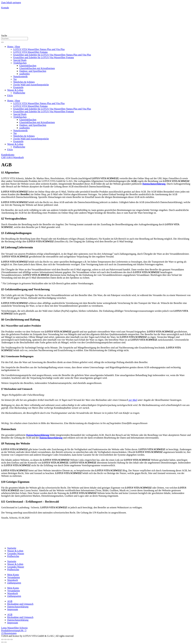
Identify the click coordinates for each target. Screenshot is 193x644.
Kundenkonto (8, 155)
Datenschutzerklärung (154, 184)
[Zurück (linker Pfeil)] (2, 642)
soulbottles (25, 74)
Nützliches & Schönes (24, 82)
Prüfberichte (19, 93)
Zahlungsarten (14, 583)
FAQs (10, 95)
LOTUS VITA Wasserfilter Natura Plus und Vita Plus (39, 49)
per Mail (133, 400)
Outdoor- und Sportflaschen (33, 71)
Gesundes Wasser (16, 553)
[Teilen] (5, 639)
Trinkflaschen (20, 63)
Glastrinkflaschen (28, 66)
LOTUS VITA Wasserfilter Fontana (30, 52)
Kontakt (5, 8)
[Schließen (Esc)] (2, 639)
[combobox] (15, 39)
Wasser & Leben (15, 90)
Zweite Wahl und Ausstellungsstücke (31, 85)
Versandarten (14, 577)
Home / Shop (14, 47)
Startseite (12, 548)
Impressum (13, 609)
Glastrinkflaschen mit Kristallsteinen (37, 68)
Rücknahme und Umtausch (20, 604)
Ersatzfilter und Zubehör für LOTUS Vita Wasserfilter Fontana (44, 57)
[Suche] (2, 42)
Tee (15, 79)
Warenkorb (13, 580)
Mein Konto (13, 575)
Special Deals (20, 60)
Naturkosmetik (20, 76)
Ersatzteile (18, 87)
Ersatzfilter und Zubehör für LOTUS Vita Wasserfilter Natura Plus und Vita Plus (52, 55)
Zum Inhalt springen (11, 2)
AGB (10, 601)
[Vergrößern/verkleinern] (11, 639)
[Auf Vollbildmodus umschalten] (8, 639)
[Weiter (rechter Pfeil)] (5, 642)
